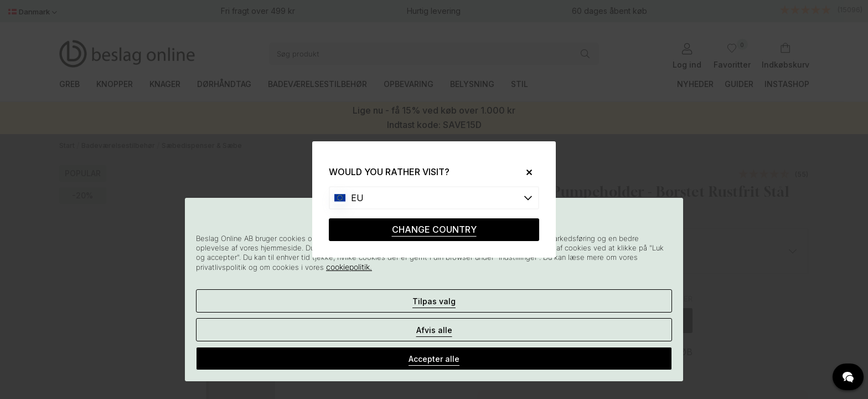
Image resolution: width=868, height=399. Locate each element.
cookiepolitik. (349, 267)
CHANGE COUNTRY (434, 229)
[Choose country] (434, 198)
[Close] (525, 172)
